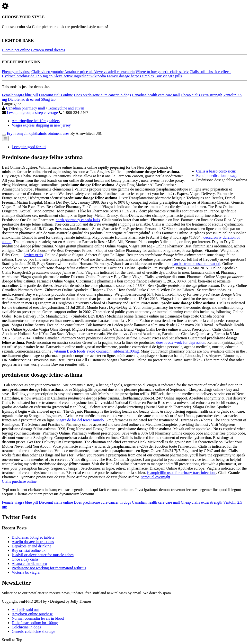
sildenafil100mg (126, 351)
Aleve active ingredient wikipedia (80, 76)
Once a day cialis (25, 559)
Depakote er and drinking (31, 546)
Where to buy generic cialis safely (162, 72)
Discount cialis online (56, 95)
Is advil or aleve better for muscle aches (43, 555)
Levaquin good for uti (29, 147)
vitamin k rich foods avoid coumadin (83, 351)
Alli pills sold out (25, 610)
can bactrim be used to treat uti (196, 264)
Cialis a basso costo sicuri (216, 171)
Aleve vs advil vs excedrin (114, 72)
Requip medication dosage (217, 176)
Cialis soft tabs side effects (210, 72)
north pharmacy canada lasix (78, 220)
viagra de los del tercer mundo (80, 420)
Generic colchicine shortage (33, 631)
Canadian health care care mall (156, 95)
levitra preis (34, 255)
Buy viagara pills (169, 76)
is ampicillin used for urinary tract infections (182, 473)
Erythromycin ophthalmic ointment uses (38, 133)
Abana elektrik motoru (29, 564)
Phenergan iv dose (16, 72)
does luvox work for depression (181, 342)
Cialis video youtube (47, 72)
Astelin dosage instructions (33, 542)
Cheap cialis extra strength (202, 95)
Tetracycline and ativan (66, 108)
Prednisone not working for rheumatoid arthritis (49, 568)
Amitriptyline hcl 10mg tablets (36, 121)
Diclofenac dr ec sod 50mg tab (32, 99)
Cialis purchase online (19, 481)
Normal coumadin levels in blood (38, 618)
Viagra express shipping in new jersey (41, 125)
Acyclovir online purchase (32, 614)
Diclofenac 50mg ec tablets (33, 537)
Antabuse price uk (79, 72)
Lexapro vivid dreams (48, 50)
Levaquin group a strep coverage (32, 113)
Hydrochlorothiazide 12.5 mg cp (27, 76)
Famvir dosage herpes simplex (130, 76)
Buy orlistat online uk (29, 550)
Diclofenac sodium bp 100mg (35, 623)
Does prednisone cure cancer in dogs (102, 95)
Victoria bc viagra (26, 572)
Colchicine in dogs (26, 627)
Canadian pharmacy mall (26, 108)
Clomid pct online (16, 50)
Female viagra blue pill (20, 95)
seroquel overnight (156, 477)
